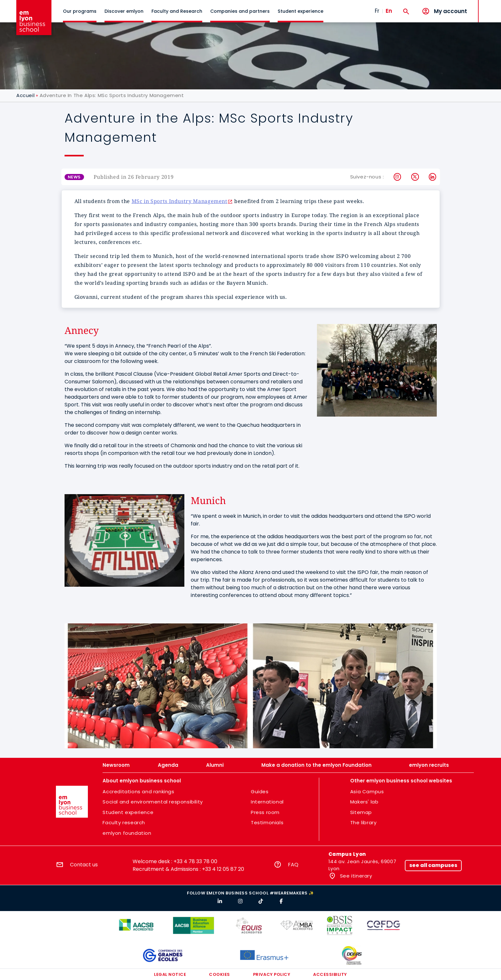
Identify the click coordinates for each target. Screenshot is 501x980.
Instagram (398, 177)
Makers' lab (364, 802)
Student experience (301, 11)
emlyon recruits (429, 765)
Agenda (168, 765)
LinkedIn (433, 177)
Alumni (215, 765)
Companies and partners (240, 11)
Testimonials (267, 822)
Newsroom (116, 765)
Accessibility (330, 974)
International (267, 802)
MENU (488, 6)
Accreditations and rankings (138, 792)
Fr (377, 11)
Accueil (25, 95)
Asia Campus (367, 792)
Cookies (220, 974)
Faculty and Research (177, 11)
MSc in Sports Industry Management (180, 201)
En (389, 11)
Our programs (80, 11)
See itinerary (355, 876)
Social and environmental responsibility (153, 802)
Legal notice (170, 974)
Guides (260, 792)
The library (363, 822)
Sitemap (361, 812)
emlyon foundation (127, 833)
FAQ (293, 865)
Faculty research (124, 822)
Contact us (84, 865)
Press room (265, 812)
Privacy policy (272, 974)
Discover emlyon (124, 11)
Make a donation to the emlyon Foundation (316, 765)
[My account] (444, 11)
